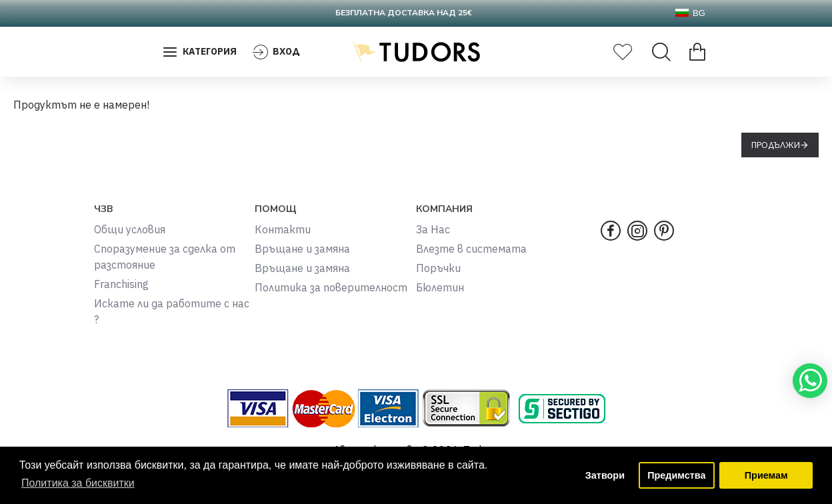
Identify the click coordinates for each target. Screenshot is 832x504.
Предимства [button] (676, 475)
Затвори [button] (605, 475)
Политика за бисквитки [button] (78, 483)
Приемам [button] (766, 475)
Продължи (776, 145)
